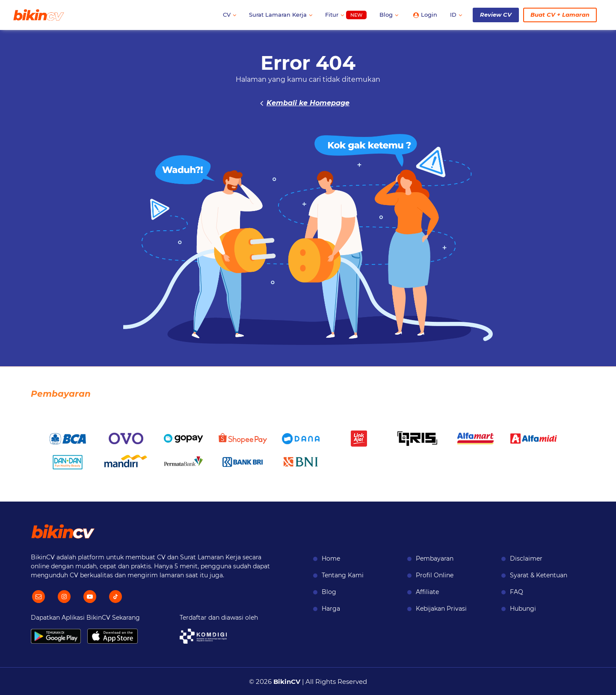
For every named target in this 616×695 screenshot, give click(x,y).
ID (456, 15)
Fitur (346, 15)
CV (230, 15)
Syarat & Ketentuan (539, 575)
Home (331, 558)
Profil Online (435, 575)
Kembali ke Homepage (308, 103)
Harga (331, 609)
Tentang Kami (343, 575)
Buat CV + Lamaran (560, 15)
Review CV (496, 15)
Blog (389, 15)
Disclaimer (526, 558)
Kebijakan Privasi (441, 609)
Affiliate (427, 592)
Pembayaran (435, 558)
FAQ (517, 592)
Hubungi (523, 609)
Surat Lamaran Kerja (281, 15)
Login (425, 15)
